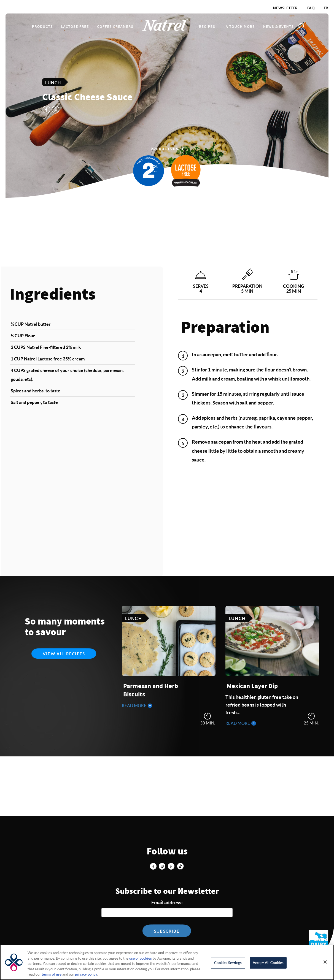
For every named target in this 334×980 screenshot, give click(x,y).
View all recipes (64, 654)
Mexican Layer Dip (252, 686)
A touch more (240, 27)
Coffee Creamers (115, 27)
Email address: (167, 902)
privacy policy (86, 974)
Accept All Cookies (268, 963)
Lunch (53, 82)
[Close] (325, 962)
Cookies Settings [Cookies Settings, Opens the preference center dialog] (228, 963)
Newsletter (285, 8)
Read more (134, 706)
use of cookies (141, 958)
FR (326, 8)
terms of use (52, 974)
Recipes (207, 27)
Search (302, 27)
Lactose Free (75, 27)
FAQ (311, 8)
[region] (167, 962)
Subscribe (167, 931)
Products (42, 27)
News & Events (278, 27)
